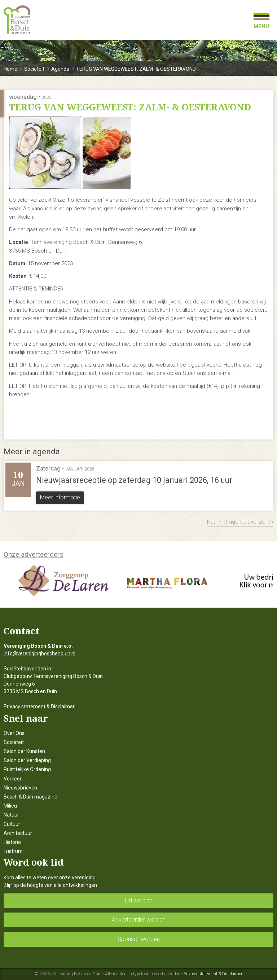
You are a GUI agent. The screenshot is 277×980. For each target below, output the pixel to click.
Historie (12, 842)
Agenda (60, 69)
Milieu (10, 806)
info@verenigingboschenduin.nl (39, 653)
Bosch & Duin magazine (30, 797)
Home (10, 69)
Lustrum (13, 851)
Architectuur (18, 833)
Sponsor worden (139, 939)
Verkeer (13, 779)
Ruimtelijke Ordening (27, 769)
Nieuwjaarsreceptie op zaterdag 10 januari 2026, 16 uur (134, 480)
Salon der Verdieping (27, 760)
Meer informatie (60, 497)
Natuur (11, 815)
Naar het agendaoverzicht (240, 522)
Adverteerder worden (139, 920)
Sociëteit (34, 69)
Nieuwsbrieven (20, 788)
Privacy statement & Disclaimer (39, 706)
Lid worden (139, 900)
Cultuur (12, 824)
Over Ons (14, 733)
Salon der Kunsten (24, 751)
